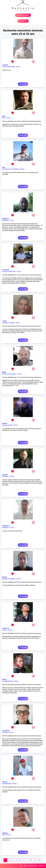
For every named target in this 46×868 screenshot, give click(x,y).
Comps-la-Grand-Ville (9, 272)
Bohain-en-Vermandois (9, 374)
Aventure (5, 475)
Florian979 (6, 270)
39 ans (18, 579)
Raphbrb (5, 833)
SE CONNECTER (23, 21)
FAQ (21, 866)
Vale (4, 167)
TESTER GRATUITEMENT (23, 15)
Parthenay (5, 476)
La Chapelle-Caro (8, 681)
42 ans (18, 323)
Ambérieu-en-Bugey (8, 323)
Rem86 (4, 577)
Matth (4, 372)
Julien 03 (5, 65)
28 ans (10, 630)
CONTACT (41, 866)
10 (39, 860)
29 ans (9, 835)
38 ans (12, 476)
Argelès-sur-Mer (7, 425)
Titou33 (5, 782)
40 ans (16, 681)
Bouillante (5, 220)
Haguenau (5, 528)
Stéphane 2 (6, 219)
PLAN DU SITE (33, 866)
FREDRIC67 (6, 526)
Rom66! (5, 423)
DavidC (4, 679)
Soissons (5, 732)
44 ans (18, 67)
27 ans (19, 272)
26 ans (22, 169)
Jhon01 (5, 321)
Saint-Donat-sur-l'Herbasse (11, 169)
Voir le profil (23, 84)
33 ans (15, 425)
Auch (4, 835)
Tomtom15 (6, 628)
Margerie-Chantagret (9, 579)
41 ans (12, 220)
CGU (25, 866)
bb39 (4, 116)
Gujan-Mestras (7, 784)
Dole (4, 118)
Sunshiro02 (6, 731)
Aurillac (5, 630)
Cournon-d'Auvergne (9, 67)
